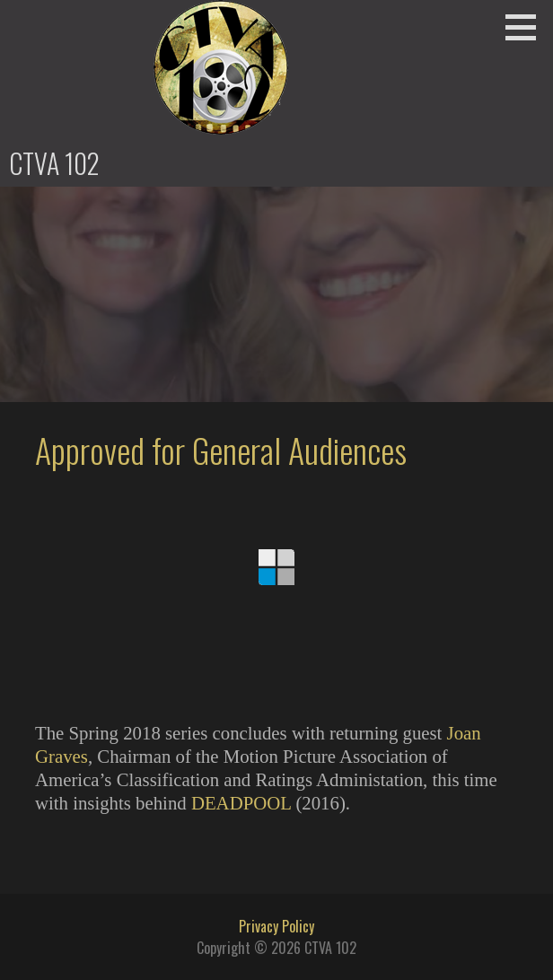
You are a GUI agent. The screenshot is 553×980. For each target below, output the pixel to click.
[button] (527, 27)
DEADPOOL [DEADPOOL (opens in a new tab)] (241, 803)
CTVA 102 (54, 163)
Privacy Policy (276, 926)
